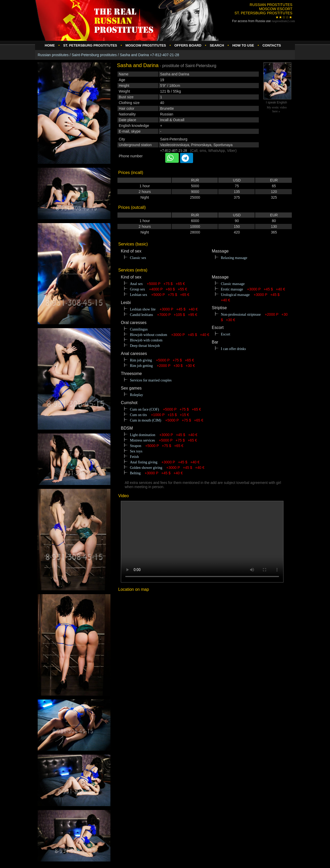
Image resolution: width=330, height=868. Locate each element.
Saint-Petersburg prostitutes (94, 55)
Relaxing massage (234, 258)
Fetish (134, 457)
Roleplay (137, 395)
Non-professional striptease (241, 315)
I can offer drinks (233, 349)
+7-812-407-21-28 (174, 151)
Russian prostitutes (53, 55)
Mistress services (142, 440)
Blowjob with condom (146, 340)
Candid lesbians (141, 315)
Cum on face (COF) (144, 409)
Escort (226, 334)
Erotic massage (232, 289)
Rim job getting (141, 366)
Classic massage (233, 284)
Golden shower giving (146, 468)
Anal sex (136, 284)
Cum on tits (138, 415)
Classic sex (138, 258)
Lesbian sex (138, 295)
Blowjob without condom (148, 335)
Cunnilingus (139, 329)
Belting (135, 473)
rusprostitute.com (283, 21)
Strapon (136, 446)
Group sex (137, 289)
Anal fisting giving (144, 462)
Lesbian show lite (143, 309)
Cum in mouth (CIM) (146, 420)
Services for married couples (151, 380)
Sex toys (136, 451)
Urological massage (235, 295)
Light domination (143, 435)
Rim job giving (141, 360)
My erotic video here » (277, 109)
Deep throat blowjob (145, 346)
